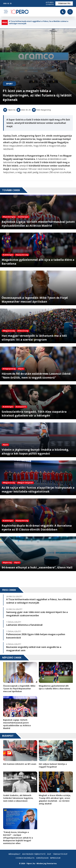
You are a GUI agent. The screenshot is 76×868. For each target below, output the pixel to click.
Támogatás (64, 3)
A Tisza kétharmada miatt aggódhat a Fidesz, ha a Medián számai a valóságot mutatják (39, 22)
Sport (9, 84)
